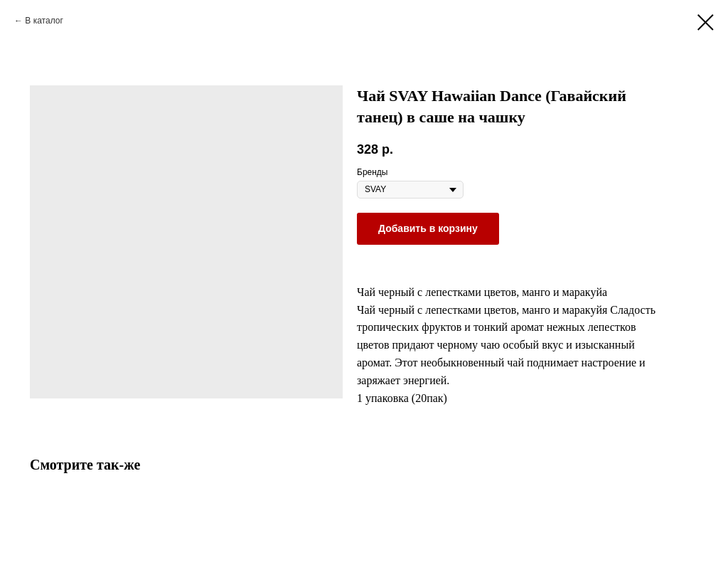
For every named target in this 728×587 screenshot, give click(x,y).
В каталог (44, 21)
